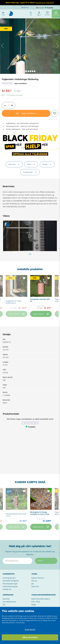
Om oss (34, 581)
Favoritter (47, 14)
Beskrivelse (14, 164)
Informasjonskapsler (10, 586)
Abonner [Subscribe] (46, 561)
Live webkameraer (9, 602)
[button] (3, 46)
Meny (3, 14)
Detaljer (47, 164)
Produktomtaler (30, 172)
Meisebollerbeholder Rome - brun (16, 515)
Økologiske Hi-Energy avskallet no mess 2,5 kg (40, 513)
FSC (4, 605)
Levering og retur (9, 578)
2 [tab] (29, 71)
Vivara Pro (35, 586)
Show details (30, 629)
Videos (31, 164)
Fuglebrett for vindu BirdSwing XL (14, 302)
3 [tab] (31, 71)
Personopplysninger (10, 584)
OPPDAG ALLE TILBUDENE (30, 154)
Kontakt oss (25, 7)
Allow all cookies (30, 637)
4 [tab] (33, 71)
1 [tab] (26, 71)
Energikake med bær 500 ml (40, 300)
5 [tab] (35, 71)
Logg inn (39, 14)
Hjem (5, 23)
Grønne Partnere (38, 578)
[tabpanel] (30, 49)
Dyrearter (6, 599)
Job (33, 584)
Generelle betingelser (11, 581)
